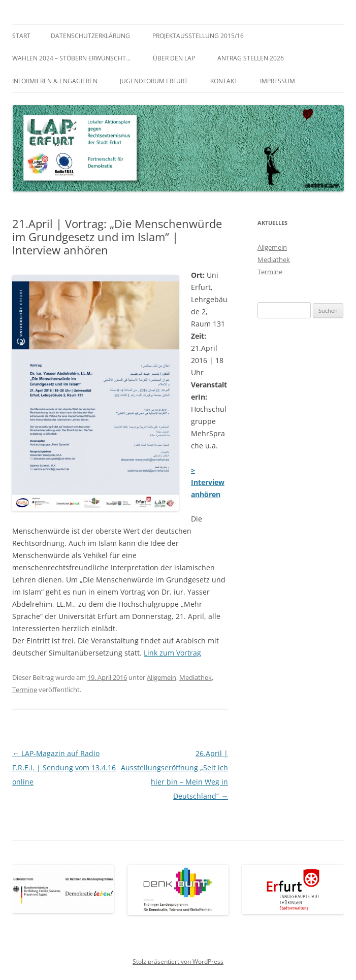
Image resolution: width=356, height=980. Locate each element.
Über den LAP (174, 58)
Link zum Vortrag (172, 653)
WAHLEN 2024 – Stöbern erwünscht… (71, 58)
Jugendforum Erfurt (154, 81)
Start (21, 36)
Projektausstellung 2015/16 (198, 36)
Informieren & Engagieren (55, 81)
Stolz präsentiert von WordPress (178, 961)
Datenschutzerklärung (90, 36)
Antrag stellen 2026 (251, 58)
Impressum (278, 81)
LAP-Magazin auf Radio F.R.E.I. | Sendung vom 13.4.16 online (64, 767)
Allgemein (161, 677)
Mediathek (196, 677)
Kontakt (224, 81)
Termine (25, 690)
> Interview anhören (208, 482)
